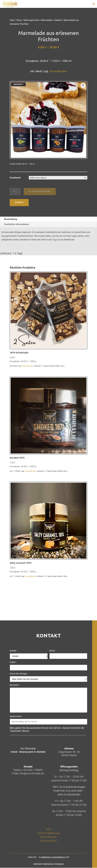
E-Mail (13, 662)
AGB (48, 829)
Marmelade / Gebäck (51, 20)
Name (53, 651)
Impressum (59, 864)
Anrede (14, 651)
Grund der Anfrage (19, 674)
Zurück (19, 202)
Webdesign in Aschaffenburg (53, 857)
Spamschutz (16, 717)
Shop (19, 20)
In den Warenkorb (40, 191)
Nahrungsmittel (31, 20)
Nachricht (15, 685)
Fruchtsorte (15, 178)
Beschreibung (11, 219)
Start (12, 20)
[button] (83, 85)
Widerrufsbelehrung (49, 833)
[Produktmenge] (15, 192)
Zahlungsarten (48, 841)
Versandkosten (58, 71)
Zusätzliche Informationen (17, 224)
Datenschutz (48, 864)
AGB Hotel (38, 864)
